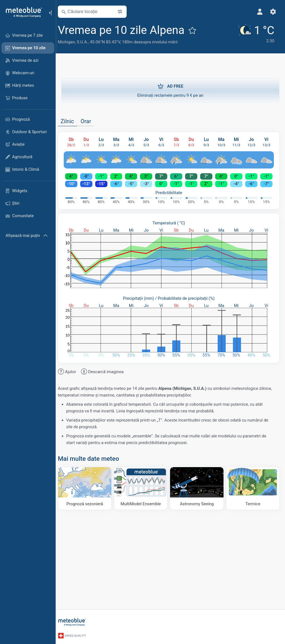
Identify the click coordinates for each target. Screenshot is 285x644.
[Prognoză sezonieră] (88, 488)
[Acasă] (22, 12)
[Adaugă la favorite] (196, 30)
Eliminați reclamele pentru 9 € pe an (170, 90)
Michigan (70, 42)
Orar (89, 121)
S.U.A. (86, 42)
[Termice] (253, 488)
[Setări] (273, 12)
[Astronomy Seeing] (198, 488)
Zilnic (71, 121)
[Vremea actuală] (255, 34)
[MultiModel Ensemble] (143, 488)
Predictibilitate (170, 193)
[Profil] (259, 12)
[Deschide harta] (123, 12)
